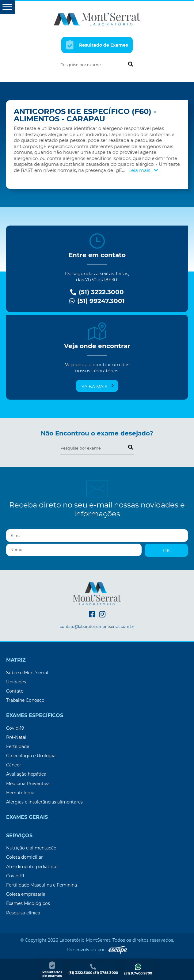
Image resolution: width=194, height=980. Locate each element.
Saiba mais (98, 386)
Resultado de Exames (97, 45)
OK (166, 551)
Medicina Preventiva (28, 784)
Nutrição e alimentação (31, 848)
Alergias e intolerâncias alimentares (44, 802)
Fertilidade (18, 746)
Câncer (14, 765)
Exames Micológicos (28, 903)
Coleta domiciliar (25, 857)
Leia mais (143, 170)
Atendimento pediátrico (32, 867)
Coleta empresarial (26, 894)
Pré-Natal (16, 737)
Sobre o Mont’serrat (27, 673)
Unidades (16, 682)
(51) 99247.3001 (97, 301)
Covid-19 (15, 728)
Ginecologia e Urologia (31, 756)
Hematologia (20, 793)
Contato (15, 691)
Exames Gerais (27, 817)
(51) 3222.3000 (97, 292)
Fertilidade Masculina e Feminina (42, 885)
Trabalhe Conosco (25, 700)
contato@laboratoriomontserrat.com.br (97, 627)
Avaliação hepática (26, 774)
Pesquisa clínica (23, 913)
